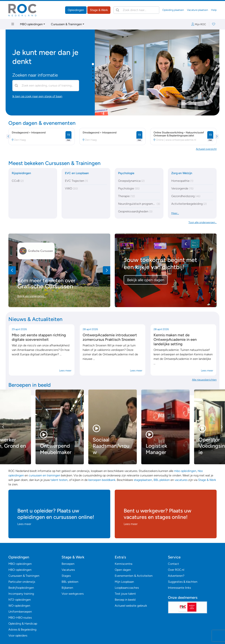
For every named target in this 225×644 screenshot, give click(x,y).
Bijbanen (67, 588)
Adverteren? (176, 576)
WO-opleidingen (19, 606)
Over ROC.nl (176, 570)
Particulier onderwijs (22, 582)
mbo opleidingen (185, 471)
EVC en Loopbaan (77, 173)
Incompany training (21, 594)
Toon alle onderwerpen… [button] (203, 222)
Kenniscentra (124, 564)
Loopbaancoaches (127, 588)
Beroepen (68, 564)
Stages (66, 576)
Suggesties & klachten (183, 582)
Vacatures (68, 570)
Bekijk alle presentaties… (32, 296)
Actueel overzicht (206, 149)
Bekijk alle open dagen (146, 280)
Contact (173, 564)
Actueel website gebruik (131, 606)
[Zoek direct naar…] (136, 10)
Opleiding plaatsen (173, 10)
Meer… (175, 213)
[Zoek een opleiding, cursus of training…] (46, 86)
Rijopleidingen (21, 173)
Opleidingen (76, 10)
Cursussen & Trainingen (66, 24)
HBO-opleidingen (20, 570)
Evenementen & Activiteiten (134, 576)
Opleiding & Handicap (23, 624)
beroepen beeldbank (102, 480)
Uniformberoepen (20, 612)
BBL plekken (162, 480)
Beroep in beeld (125, 600)
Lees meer (65, 371)
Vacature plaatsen (197, 10)
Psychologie (126, 173)
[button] (93, 64)
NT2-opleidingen (20, 600)
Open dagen (123, 570)
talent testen (59, 480)
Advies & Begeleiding (22, 630)
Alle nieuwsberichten (204, 380)
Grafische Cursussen (45, 286)
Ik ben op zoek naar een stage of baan (37, 96)
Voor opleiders (18, 635)
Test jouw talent (125, 594)
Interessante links (179, 588)
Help (214, 10)
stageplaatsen (143, 480)
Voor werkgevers (73, 594)
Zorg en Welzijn (182, 173)
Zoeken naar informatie (35, 75)
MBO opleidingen (31, 24)
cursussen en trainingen (44, 475)
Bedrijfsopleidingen (21, 588)
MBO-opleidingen (20, 564)
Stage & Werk (99, 10)
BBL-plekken (70, 582)
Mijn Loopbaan (124, 582)
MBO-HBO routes (20, 618)
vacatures (181, 480)
